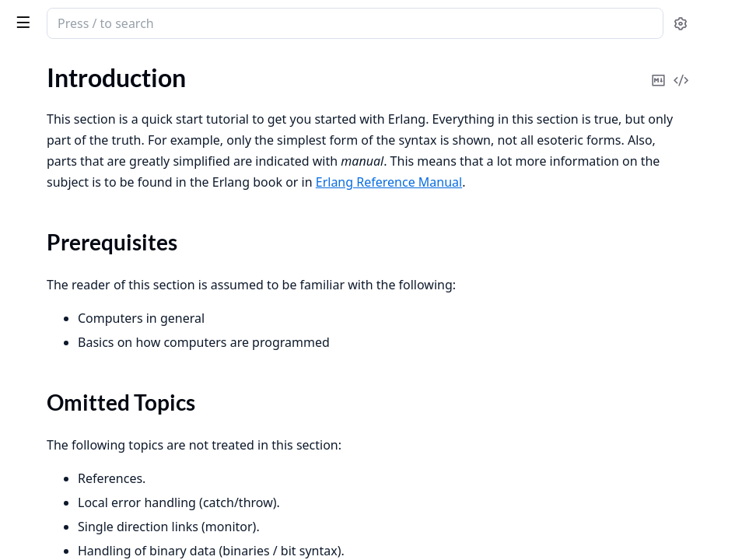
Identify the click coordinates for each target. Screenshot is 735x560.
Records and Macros (65, 275)
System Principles (58, 350)
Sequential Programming (77, 212)
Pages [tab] (28, 82)
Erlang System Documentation (108, 25)
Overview (37, 509)
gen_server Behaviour (68, 530)
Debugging (40, 296)
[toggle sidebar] (213, 22)
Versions (34, 434)
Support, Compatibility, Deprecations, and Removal (110, 455)
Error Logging (47, 371)
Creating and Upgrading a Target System (110, 392)
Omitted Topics (68, 184)
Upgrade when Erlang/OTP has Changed (110, 413)
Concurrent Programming (80, 233)
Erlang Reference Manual (565, 224)
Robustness (42, 254)
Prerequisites (63, 165)
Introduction (45, 138)
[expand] (218, 141)
